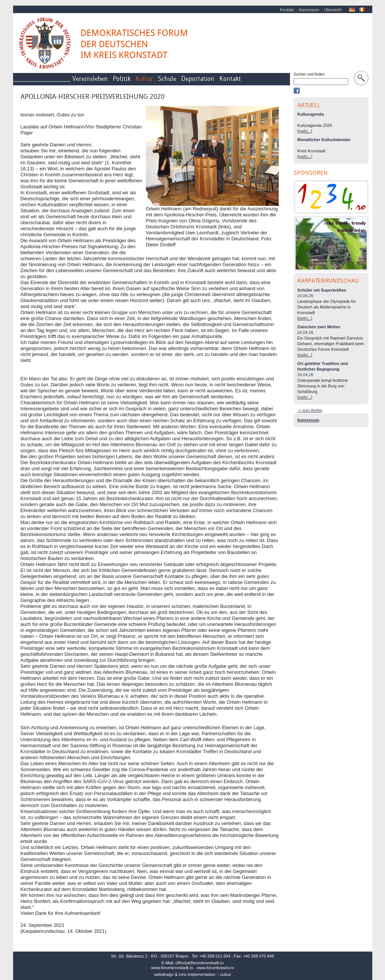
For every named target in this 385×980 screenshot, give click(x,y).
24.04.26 (305, 296)
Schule (167, 79)
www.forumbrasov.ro (215, 968)
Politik (122, 79)
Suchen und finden (309, 74)
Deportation (198, 79)
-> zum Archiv (310, 410)
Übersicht (333, 10)
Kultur (144, 79)
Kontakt (287, 10)
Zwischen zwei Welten (319, 327)
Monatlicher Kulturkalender (324, 140)
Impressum (309, 10)
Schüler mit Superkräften (322, 290)
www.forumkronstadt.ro (172, 968)
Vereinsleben (90, 79)
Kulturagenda (311, 114)
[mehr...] (305, 131)
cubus (225, 974)
